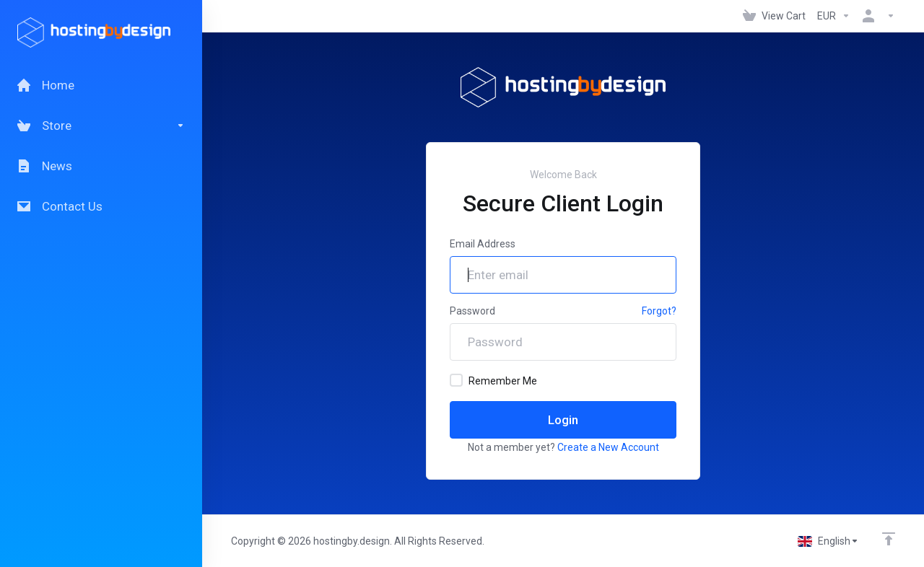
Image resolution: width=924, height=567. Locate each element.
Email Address (483, 244)
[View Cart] (774, 16)
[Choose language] (828, 541)
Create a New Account (608, 447)
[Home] (101, 85)
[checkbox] (456, 380)
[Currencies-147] (834, 16)
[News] (101, 166)
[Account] (876, 16)
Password (472, 311)
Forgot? (659, 311)
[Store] (101, 126)
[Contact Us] (101, 206)
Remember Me (493, 380)
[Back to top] (889, 539)
